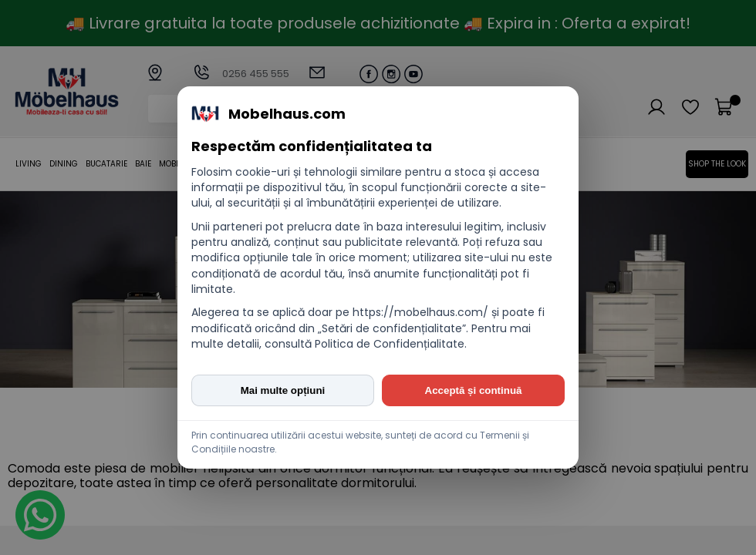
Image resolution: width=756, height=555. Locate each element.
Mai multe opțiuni (283, 390)
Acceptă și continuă (474, 390)
